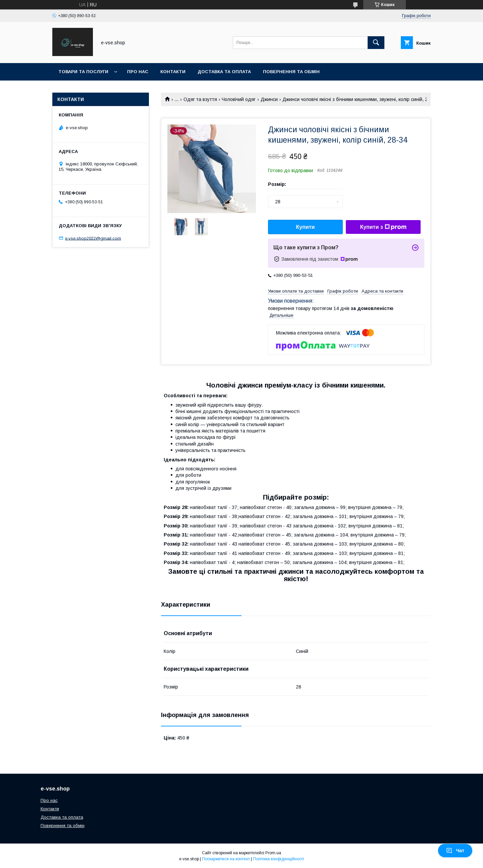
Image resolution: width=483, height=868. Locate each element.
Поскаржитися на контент (226, 859)
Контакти (173, 72)
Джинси (269, 99)
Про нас (138, 72)
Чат (455, 851)
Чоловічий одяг (239, 99)
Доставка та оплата (224, 72)
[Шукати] (376, 43)
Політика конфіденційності (278, 859)
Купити (306, 227)
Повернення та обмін (291, 72)
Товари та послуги (83, 72)
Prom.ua (273, 853)
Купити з (383, 227)
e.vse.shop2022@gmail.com (93, 238)
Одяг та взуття (200, 99)
